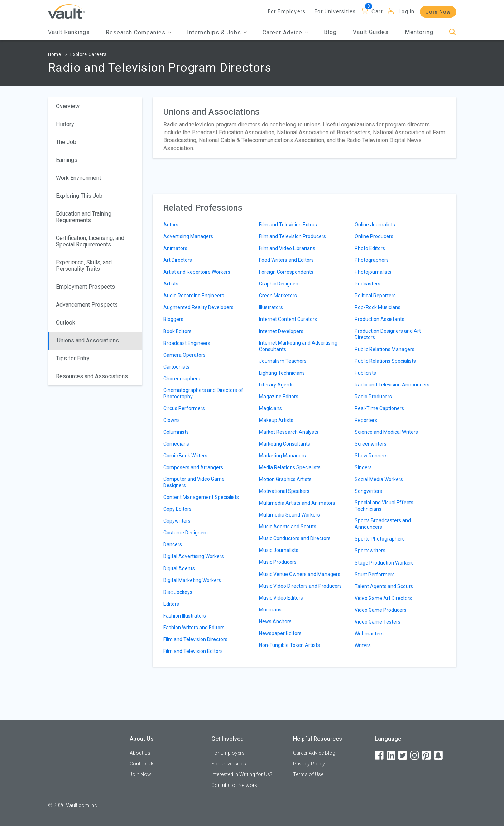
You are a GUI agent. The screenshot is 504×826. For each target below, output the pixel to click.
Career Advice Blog (314, 753)
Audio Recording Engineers (194, 296)
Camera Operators (184, 355)
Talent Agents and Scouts (384, 586)
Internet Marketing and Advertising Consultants (298, 346)
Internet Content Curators (288, 319)
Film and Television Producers (292, 236)
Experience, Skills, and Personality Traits (84, 266)
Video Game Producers (381, 610)
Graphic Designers (279, 284)
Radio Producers (373, 397)
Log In (407, 11)
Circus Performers (184, 408)
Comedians (176, 444)
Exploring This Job (79, 196)
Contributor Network (234, 785)
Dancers (173, 544)
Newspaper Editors (280, 633)
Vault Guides (371, 32)
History (65, 124)
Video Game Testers (378, 622)
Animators (175, 248)
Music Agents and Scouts (288, 527)
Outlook (66, 323)
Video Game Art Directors (383, 598)
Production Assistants (380, 319)
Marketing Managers (282, 456)
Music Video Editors (281, 598)
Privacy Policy (309, 764)
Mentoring (419, 32)
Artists (171, 284)
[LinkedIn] (392, 756)
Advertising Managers (188, 236)
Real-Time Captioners (379, 408)
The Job (66, 142)
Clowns (172, 420)
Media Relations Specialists (290, 467)
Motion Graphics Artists (285, 479)
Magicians (270, 408)
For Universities (335, 11)
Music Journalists (279, 550)
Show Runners (371, 456)
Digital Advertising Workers (194, 556)
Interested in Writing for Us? (242, 774)
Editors (171, 604)
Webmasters (369, 634)
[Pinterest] (427, 756)
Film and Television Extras (288, 225)
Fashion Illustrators (185, 616)
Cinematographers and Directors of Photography (203, 393)
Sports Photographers (380, 539)
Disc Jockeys (178, 592)
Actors (171, 225)
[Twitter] (403, 756)
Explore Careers (88, 54)
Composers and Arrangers (193, 467)
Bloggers (173, 319)
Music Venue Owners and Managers (300, 574)
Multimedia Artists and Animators (297, 503)
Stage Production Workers (384, 563)
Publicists (365, 373)
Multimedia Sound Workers (289, 515)
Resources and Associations (92, 376)
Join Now (438, 12)
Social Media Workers (379, 479)
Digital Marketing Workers (192, 580)
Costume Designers (186, 533)
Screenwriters (371, 444)
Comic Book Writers (185, 456)
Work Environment (78, 178)
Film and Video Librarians (287, 248)
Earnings (67, 160)
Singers (363, 467)
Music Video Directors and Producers (300, 586)
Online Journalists (375, 225)
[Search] (453, 32)
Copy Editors (177, 509)
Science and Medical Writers (386, 432)
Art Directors (178, 260)
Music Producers (278, 562)
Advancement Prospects (87, 305)
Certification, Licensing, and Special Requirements (90, 241)
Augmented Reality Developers (198, 307)
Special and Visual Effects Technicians (384, 506)
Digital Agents (179, 568)
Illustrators (271, 307)
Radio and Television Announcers (392, 385)
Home (55, 54)
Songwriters (368, 491)
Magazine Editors (279, 397)
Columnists (176, 432)
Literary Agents (276, 385)
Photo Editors (370, 248)
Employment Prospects (85, 287)
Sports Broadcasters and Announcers (383, 524)
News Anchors (275, 621)
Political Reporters (375, 296)
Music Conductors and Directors (295, 538)
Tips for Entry (73, 358)
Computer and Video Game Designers (194, 482)
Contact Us (142, 764)
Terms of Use (308, 774)
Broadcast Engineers (187, 343)
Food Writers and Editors (286, 260)
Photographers (372, 260)
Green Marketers (278, 296)
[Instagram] (415, 756)
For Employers (287, 11)
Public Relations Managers (385, 349)
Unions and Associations (88, 340)
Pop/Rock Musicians (378, 307)
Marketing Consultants (285, 444)
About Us (140, 753)
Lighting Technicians (282, 373)
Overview (68, 106)
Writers (363, 645)
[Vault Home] (66, 11)
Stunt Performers (375, 575)
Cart (377, 11)
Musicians (270, 610)
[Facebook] (380, 756)
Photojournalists (373, 272)
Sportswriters (370, 551)
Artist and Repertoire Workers (197, 272)
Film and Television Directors (195, 639)
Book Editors (177, 331)
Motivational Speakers (284, 491)
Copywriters (177, 521)
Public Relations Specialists (385, 361)
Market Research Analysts (289, 432)
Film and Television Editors (193, 651)
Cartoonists (176, 367)
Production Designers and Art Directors (388, 334)
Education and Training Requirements (84, 217)
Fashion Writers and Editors (194, 628)
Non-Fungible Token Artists (289, 645)
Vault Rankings (69, 32)
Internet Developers (281, 331)
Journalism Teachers (283, 361)
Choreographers (182, 379)
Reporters (366, 420)
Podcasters (368, 284)
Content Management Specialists (201, 497)
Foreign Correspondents (286, 272)
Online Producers (374, 236)
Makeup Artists (276, 420)
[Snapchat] (439, 756)
